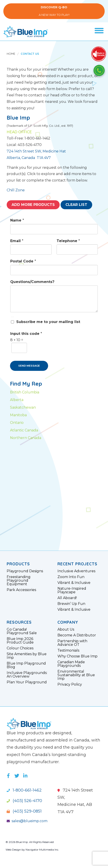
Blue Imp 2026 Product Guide (20, 641)
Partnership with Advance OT (72, 643)
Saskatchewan (23, 407)
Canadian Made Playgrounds (71, 664)
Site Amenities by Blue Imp (27, 656)
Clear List (76, 205)
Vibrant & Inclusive (74, 583)
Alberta (17, 400)
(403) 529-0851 (24, 811)
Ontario (17, 423)
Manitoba (18, 415)
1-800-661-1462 (24, 790)
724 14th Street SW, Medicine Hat (36, 151)
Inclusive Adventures (76, 571)
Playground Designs (25, 571)
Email (17, 241)
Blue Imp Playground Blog (26, 665)
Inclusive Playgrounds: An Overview (27, 675)
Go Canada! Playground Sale (22, 631)
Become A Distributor (77, 635)
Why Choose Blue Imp (77, 656)
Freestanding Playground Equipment (19, 581)
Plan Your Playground (27, 682)
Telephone (68, 241)
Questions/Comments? (32, 282)
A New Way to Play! (54, 11)
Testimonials (68, 650)
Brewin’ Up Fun (71, 604)
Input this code (26, 334)
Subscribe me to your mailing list (48, 322)
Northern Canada (26, 438)
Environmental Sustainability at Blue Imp (76, 675)
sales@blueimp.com (27, 821)
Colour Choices (20, 648)
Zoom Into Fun (71, 577)
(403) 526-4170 (24, 801)
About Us (66, 629)
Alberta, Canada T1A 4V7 (29, 158)
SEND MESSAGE (29, 366)
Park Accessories (21, 590)
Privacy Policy (70, 684)
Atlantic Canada (24, 430)
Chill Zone (16, 190)
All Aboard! (67, 598)
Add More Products (33, 205)
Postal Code (23, 261)
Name (17, 220)
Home (11, 54)
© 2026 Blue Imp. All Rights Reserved (30, 842)
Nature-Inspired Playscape (72, 590)
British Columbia (25, 392)
